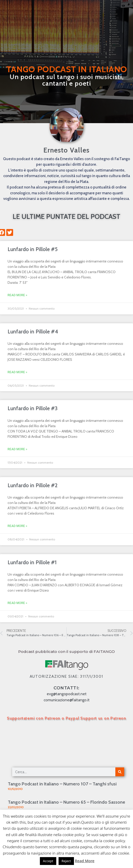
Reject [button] (66, 861)
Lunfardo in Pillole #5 (33, 249)
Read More (85, 861)
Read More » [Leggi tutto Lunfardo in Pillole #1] (17, 603)
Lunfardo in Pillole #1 (32, 562)
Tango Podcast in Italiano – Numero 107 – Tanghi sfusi (62, 784)
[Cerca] (120, 772)
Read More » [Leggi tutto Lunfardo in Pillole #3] (17, 449)
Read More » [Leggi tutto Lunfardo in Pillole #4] (17, 372)
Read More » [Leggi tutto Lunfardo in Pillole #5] (17, 295)
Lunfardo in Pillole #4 (33, 332)
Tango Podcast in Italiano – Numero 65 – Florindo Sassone (66, 802)
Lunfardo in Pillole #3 (33, 408)
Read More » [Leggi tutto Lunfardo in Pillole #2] (17, 526)
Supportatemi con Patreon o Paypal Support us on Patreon (66, 718)
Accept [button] (48, 861)
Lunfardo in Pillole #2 (33, 485)
